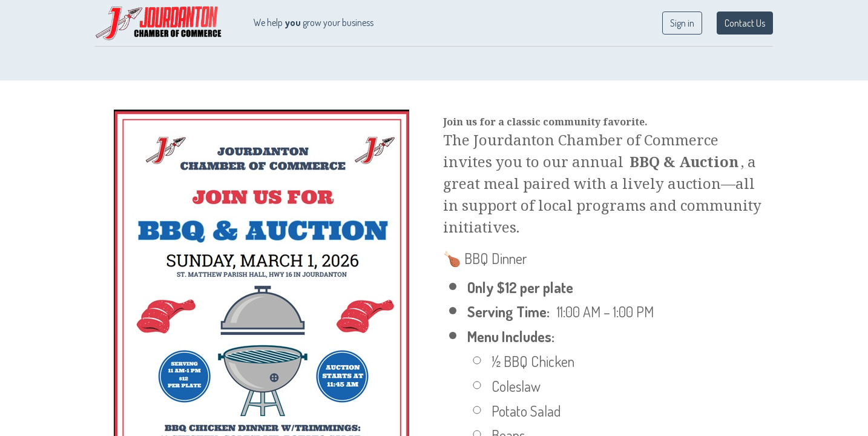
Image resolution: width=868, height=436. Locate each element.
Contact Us (742, 23)
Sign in (679, 23)
